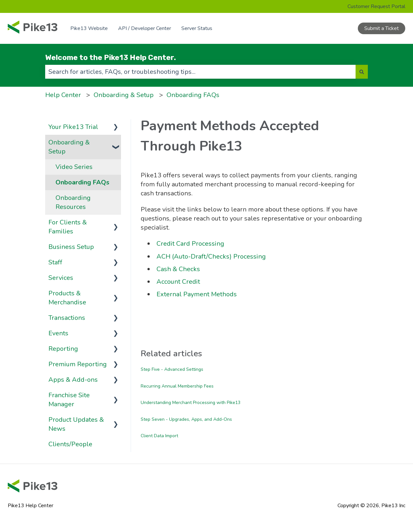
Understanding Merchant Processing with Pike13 (191, 403)
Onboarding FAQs (193, 95)
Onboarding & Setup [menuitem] (69, 147)
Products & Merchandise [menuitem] (67, 298)
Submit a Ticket (382, 28)
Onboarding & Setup (124, 95)
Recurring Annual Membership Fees (177, 386)
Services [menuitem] (61, 278)
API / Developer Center (145, 28)
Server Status (197, 28)
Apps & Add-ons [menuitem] (73, 380)
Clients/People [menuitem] (70, 444)
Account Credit (178, 282)
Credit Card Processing (190, 244)
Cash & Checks (178, 269)
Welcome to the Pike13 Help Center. (111, 57)
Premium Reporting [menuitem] (78, 364)
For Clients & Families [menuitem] (68, 227)
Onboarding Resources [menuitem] (73, 202)
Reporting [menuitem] (63, 349)
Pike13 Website (89, 28)
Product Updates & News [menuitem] (76, 424)
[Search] (362, 72)
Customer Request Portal (376, 6)
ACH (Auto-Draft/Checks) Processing (211, 256)
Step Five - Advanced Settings (172, 369)
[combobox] (200, 72)
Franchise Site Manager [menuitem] (69, 400)
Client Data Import (159, 436)
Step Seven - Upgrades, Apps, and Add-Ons (186, 419)
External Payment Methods (197, 294)
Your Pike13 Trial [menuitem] (73, 127)
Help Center (63, 95)
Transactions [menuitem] (67, 318)
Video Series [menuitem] (74, 167)
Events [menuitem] (58, 333)
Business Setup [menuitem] (71, 247)
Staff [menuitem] (55, 262)
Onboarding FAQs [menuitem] (82, 182)
